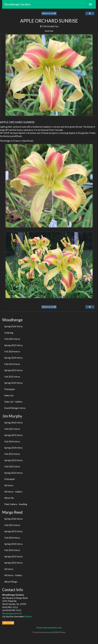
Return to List (49, 13)
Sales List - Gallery (13, 402)
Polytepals (10, 389)
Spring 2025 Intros (14, 345)
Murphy (28, 616)
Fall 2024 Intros (12, 351)
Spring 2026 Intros (14, 326)
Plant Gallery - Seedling (16, 504)
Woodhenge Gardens (17, 4)
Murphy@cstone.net (12, 613)
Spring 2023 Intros (14, 370)
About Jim (9, 498)
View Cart (8, 623)
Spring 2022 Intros (14, 383)
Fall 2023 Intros (12, 364)
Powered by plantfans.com (49, 628)
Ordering (9, 333)
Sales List (9, 395)
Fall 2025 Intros (12, 339)
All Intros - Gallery (13, 492)
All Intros (9, 485)
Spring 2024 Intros (14, 358)
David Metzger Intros (15, 408)
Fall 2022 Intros (12, 377)
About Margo (11, 582)
